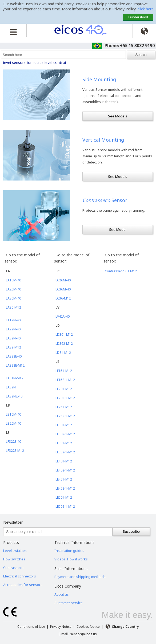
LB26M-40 (13, 423)
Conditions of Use (31, 627)
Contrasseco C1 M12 (121, 271)
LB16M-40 (13, 414)
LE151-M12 (64, 371)
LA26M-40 (13, 289)
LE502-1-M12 (65, 506)
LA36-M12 (13, 307)
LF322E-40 (13, 442)
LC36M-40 (63, 289)
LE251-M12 (64, 407)
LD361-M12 (64, 335)
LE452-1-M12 (65, 488)
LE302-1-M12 (65, 434)
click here (146, 9)
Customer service (69, 603)
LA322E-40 (14, 356)
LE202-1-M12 (65, 398)
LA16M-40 (13, 280)
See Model (118, 229)
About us (62, 594)
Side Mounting (99, 79)
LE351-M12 (64, 443)
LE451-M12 (64, 479)
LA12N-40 (13, 320)
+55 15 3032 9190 (137, 46)
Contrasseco (13, 568)
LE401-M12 (64, 461)
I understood (138, 17)
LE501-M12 (64, 497)
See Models (118, 116)
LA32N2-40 (14, 396)
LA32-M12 (13, 347)
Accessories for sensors (23, 585)
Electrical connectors (20, 576)
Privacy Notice (61, 627)
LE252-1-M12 (65, 416)
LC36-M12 (63, 298)
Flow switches (14, 559)
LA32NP (12, 387)
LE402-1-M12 (65, 470)
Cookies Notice (88, 627)
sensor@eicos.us (83, 634)
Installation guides (69, 551)
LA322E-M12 (15, 365)
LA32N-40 (13, 338)
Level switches (15, 551)
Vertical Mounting (103, 140)
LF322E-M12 (15, 451)
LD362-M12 (64, 344)
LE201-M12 (64, 389)
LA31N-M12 (15, 378)
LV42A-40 (63, 316)
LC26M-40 (63, 280)
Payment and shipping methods (80, 577)
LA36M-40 (13, 298)
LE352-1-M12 (65, 452)
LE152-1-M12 (65, 380)
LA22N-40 (13, 329)
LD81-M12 (63, 353)
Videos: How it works (71, 559)
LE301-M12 (64, 425)
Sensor (105, 200)
